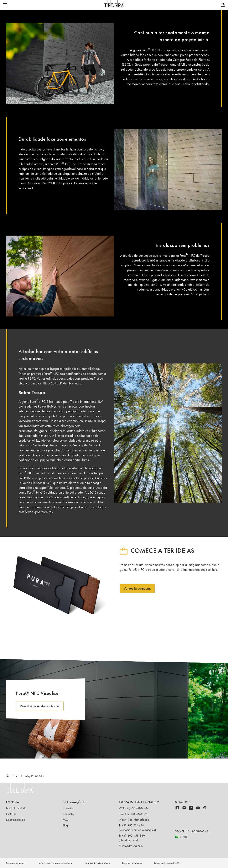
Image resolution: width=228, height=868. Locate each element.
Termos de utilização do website (55, 863)
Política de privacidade (97, 863)
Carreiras (68, 808)
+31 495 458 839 (133, 836)
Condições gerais (16, 863)
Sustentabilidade (16, 808)
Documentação (16, 820)
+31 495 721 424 (133, 825)
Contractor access (132, 863)
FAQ (65, 820)
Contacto (68, 814)
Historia (11, 814)
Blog (65, 825)
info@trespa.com (132, 846)
